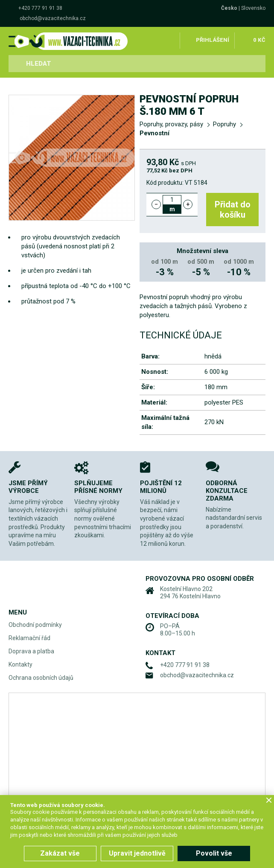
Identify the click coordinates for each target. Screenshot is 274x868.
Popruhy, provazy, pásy (171, 124)
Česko (229, 8)
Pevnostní (154, 133)
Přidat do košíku (233, 210)
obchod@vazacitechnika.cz (53, 18)
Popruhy (224, 124)
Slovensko (253, 8)
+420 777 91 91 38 (40, 8)
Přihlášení (213, 40)
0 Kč (259, 40)
